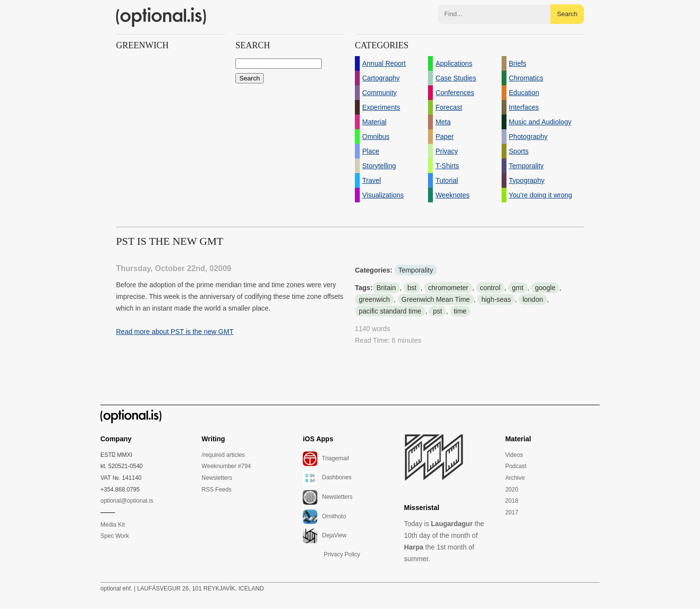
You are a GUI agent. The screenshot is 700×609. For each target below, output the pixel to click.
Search (567, 14)
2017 (512, 512)
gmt (517, 288)
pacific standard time (390, 311)
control (490, 288)
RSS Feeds (217, 490)
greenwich (374, 299)
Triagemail (326, 459)
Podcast (515, 466)
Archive (515, 478)
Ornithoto (324, 517)
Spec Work (115, 536)
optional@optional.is (127, 501)
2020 (512, 490)
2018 (512, 501)
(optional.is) (161, 17)
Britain (386, 288)
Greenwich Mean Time (436, 299)
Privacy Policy (342, 554)
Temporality (416, 270)
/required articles (224, 455)
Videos (514, 455)
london (533, 299)
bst (412, 288)
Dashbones (327, 478)
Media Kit (113, 525)
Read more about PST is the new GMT (175, 332)
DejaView (325, 536)
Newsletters (217, 478)
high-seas (496, 299)
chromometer (448, 288)
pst (437, 311)
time (460, 311)
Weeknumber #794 (226, 466)
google (545, 288)
